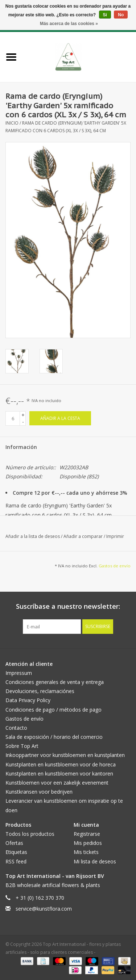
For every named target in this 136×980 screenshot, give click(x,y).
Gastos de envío (115, 566)
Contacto (16, 728)
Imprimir (115, 536)
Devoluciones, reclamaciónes (40, 691)
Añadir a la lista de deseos (33, 536)
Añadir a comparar (84, 536)
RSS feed (16, 861)
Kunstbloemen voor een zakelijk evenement (57, 783)
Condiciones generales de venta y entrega (55, 682)
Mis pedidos (88, 843)
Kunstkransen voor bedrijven (39, 792)
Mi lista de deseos (95, 861)
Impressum (19, 673)
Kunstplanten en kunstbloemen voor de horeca (61, 764)
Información (21, 447)
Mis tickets (86, 852)
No (121, 15)
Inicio (12, 123)
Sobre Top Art (22, 746)
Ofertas (14, 843)
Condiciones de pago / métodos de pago (53, 710)
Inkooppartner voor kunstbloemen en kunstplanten (65, 755)
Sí (105, 15)
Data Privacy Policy (28, 700)
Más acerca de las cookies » (69, 24)
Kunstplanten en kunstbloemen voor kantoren (59, 774)
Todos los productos (30, 834)
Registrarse (87, 834)
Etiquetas (16, 852)
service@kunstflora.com (44, 909)
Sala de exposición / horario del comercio (54, 737)
